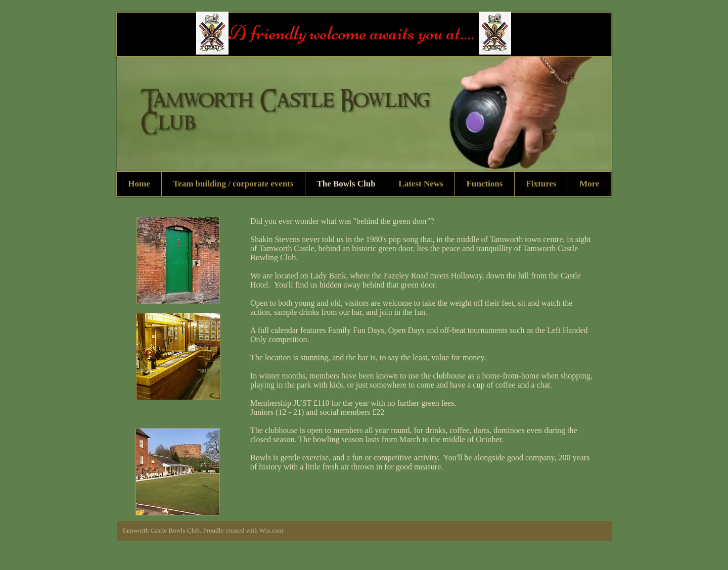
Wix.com (271, 530)
